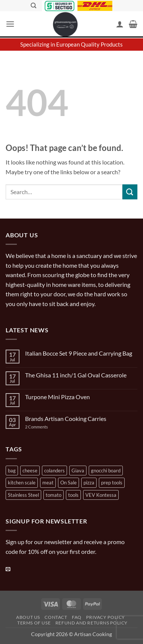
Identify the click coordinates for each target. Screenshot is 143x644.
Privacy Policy (106, 617)
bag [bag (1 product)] (12, 471)
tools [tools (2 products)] (73, 495)
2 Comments (44, 427)
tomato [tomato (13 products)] (54, 495)
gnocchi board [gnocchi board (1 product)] (106, 471)
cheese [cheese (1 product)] (30, 471)
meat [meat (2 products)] (48, 483)
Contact (56, 617)
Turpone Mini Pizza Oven (57, 397)
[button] (10, 24)
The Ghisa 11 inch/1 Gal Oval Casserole (76, 375)
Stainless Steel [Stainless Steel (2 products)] (23, 495)
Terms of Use (34, 623)
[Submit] (130, 192)
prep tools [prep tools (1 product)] (112, 483)
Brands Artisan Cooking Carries (66, 419)
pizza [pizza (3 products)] (89, 483)
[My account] (120, 24)
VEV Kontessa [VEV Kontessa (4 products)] (101, 495)
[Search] (34, 6)
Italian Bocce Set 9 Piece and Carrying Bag (79, 353)
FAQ (77, 617)
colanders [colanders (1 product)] (54, 471)
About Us (28, 617)
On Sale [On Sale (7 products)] (69, 483)
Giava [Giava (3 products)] (78, 471)
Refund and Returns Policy (92, 623)
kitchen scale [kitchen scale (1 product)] (22, 483)
